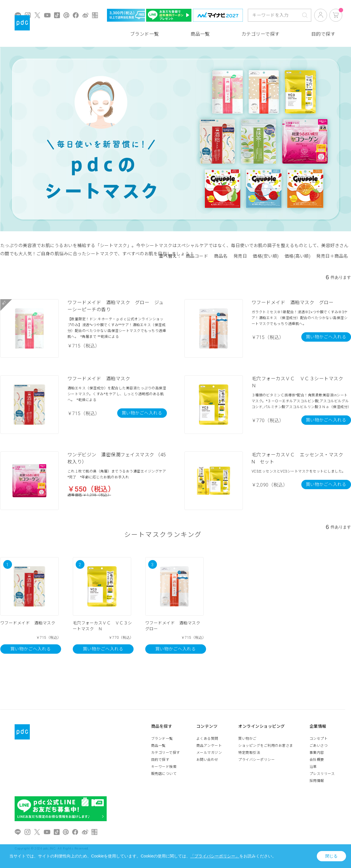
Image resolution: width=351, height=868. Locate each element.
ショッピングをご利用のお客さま (266, 746)
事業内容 (317, 753)
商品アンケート (209, 746)
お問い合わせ (207, 760)
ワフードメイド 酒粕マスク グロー (293, 303)
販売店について (164, 774)
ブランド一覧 (145, 34)
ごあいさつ (319, 746)
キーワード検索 (164, 767)
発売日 (240, 256)
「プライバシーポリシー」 (215, 856)
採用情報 (317, 781)
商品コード (197, 256)
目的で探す (323, 34)
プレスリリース (322, 774)
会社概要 (317, 760)
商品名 (221, 256)
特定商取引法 (249, 753)
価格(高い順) (298, 256)
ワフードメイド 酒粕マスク (99, 379)
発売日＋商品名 (332, 256)
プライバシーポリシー (256, 760)
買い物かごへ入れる (326, 337)
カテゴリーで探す (261, 34)
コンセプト (319, 739)
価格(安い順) (266, 256)
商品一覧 (200, 34)
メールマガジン (209, 753)
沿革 (313, 767)
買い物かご (247, 739)
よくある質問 (207, 739)
